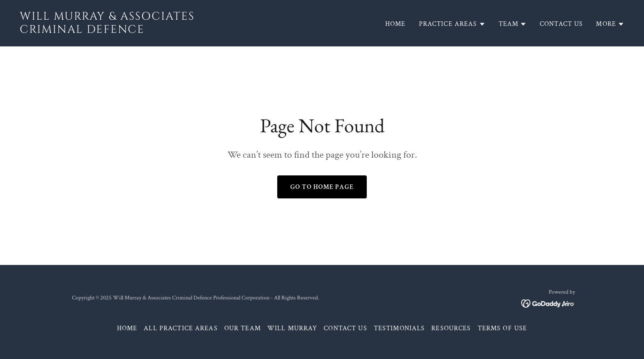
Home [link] (396, 24)
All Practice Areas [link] (181, 328)
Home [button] (127, 328)
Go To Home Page (322, 187)
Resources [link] (451, 328)
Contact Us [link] (561, 24)
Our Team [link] (243, 328)
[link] (168, 31)
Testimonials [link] (399, 328)
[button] (452, 24)
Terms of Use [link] (503, 328)
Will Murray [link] (292, 328)
